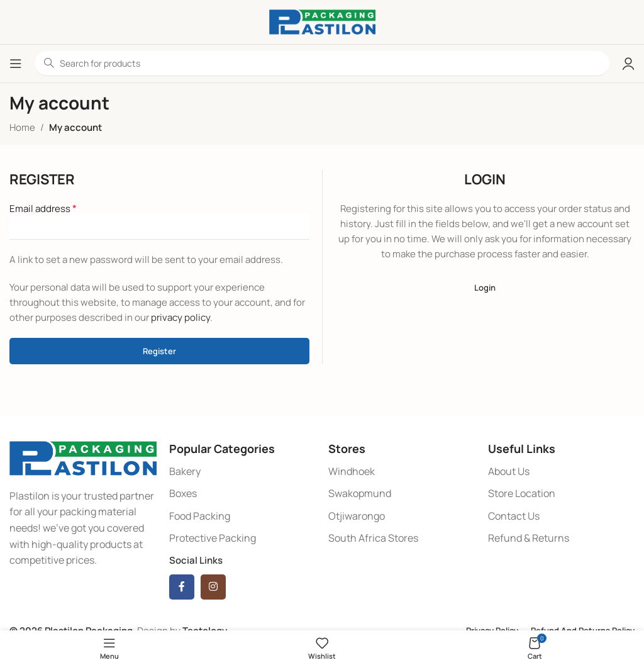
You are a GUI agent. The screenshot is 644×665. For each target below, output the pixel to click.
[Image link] (83, 457)
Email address (43, 208)
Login (485, 288)
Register (159, 351)
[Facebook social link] (182, 587)
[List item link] (243, 472)
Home (22, 127)
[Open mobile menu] (16, 64)
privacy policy (180, 317)
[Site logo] (322, 21)
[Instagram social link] (213, 587)
